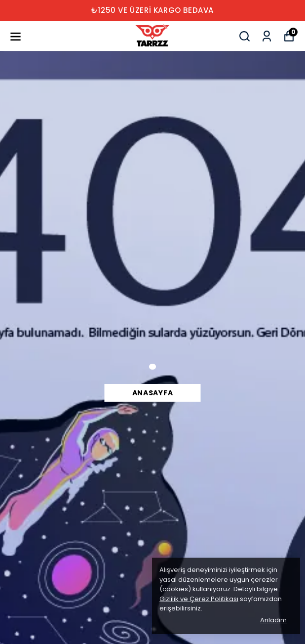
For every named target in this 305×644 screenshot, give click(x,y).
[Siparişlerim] (267, 36)
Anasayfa (153, 393)
